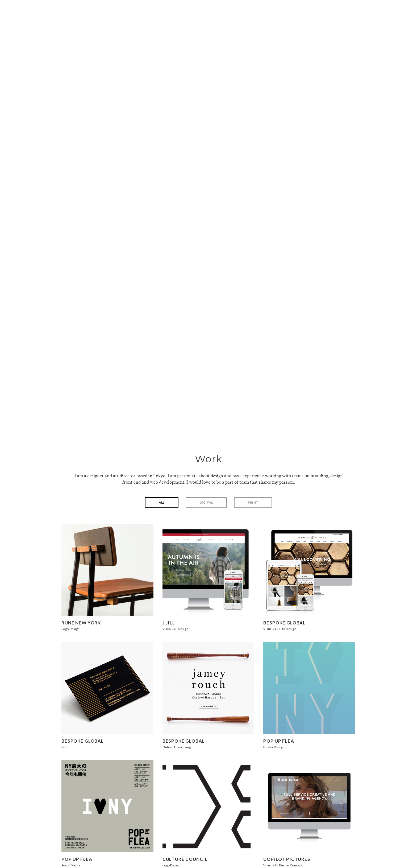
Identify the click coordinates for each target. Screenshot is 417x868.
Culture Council (185, 859)
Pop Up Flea (279, 741)
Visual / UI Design (175, 629)
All (162, 502)
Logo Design (70, 629)
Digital (206, 502)
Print (253, 502)
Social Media (71, 865)
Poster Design (274, 747)
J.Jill (169, 623)
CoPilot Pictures (287, 859)
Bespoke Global (284, 623)
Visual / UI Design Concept (283, 865)
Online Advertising (177, 747)
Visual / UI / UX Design (280, 629)
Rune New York (81, 623)
